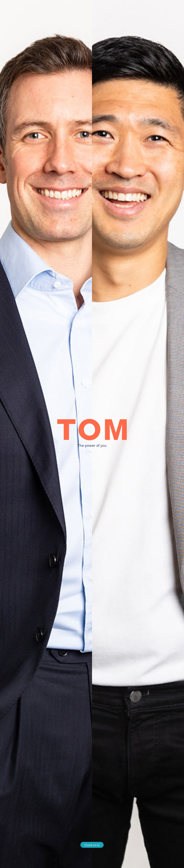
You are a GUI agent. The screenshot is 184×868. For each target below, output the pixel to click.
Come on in (92, 845)
